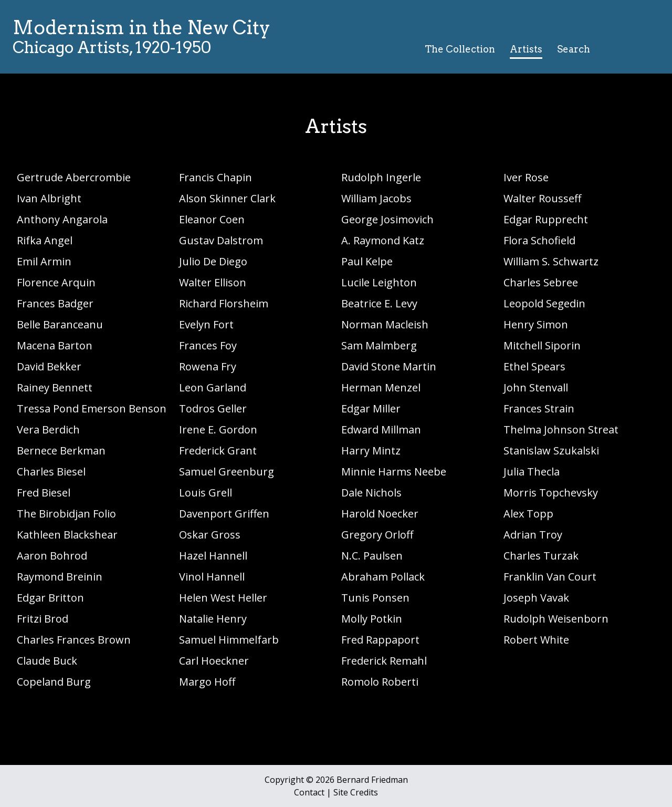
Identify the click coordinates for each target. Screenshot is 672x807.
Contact (309, 792)
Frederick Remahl (384, 661)
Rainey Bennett (55, 387)
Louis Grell (206, 493)
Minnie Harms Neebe (394, 472)
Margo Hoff (207, 682)
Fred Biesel (44, 493)
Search (574, 49)
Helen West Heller (223, 598)
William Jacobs (376, 198)
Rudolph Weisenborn (556, 619)
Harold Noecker (380, 514)
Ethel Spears (534, 366)
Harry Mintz (371, 451)
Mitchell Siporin (542, 345)
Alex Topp (528, 514)
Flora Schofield (539, 240)
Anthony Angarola (62, 219)
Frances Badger (55, 303)
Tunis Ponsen (375, 598)
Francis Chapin (216, 177)
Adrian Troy (533, 535)
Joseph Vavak (536, 598)
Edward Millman (381, 430)
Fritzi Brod (43, 619)
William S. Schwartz (551, 261)
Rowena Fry (208, 366)
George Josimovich (387, 219)
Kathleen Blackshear (67, 535)
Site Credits (356, 792)
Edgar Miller (371, 408)
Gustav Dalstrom (221, 240)
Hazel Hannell (213, 556)
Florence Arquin (56, 282)
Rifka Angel (45, 240)
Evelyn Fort (206, 324)
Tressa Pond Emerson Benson (92, 408)
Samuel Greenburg (227, 472)
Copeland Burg (54, 682)
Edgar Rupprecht (546, 219)
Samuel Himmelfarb (229, 640)
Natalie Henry (213, 619)
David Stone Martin (389, 366)
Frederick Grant (218, 451)
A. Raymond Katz (383, 240)
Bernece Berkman (61, 451)
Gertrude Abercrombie (74, 177)
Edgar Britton (50, 598)
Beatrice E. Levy (379, 303)
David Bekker (49, 366)
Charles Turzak (541, 556)
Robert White (536, 640)
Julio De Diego (213, 261)
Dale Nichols (371, 493)
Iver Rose (526, 177)
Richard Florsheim (224, 303)
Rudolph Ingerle (381, 177)
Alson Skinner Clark (227, 198)
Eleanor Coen (212, 219)
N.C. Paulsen (372, 556)
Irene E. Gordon (218, 430)
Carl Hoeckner (214, 661)
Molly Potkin (372, 619)
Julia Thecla (532, 472)
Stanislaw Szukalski (551, 451)
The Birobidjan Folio (66, 514)
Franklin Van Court (550, 577)
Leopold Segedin (544, 303)
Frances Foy (208, 345)
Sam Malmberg (379, 345)
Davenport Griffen (224, 514)
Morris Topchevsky (551, 493)
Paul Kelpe (367, 261)
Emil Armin (44, 261)
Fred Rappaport (380, 640)
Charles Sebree (541, 282)
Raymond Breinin (60, 577)
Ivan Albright (49, 198)
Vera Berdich (48, 430)
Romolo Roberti (380, 682)
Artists (526, 49)
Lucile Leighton (379, 282)
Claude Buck (47, 661)
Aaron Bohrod (52, 556)
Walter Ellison (213, 282)
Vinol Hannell (212, 577)
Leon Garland (213, 387)
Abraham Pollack (383, 577)
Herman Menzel (381, 387)
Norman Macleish (385, 324)
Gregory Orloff (377, 535)
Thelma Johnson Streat (561, 430)
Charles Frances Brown (74, 640)
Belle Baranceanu (60, 324)
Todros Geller (213, 408)
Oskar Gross (210, 535)
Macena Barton (55, 345)
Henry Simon (536, 324)
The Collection (460, 49)
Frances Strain (539, 408)
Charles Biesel (51, 472)
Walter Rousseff (542, 198)
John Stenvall (536, 387)
